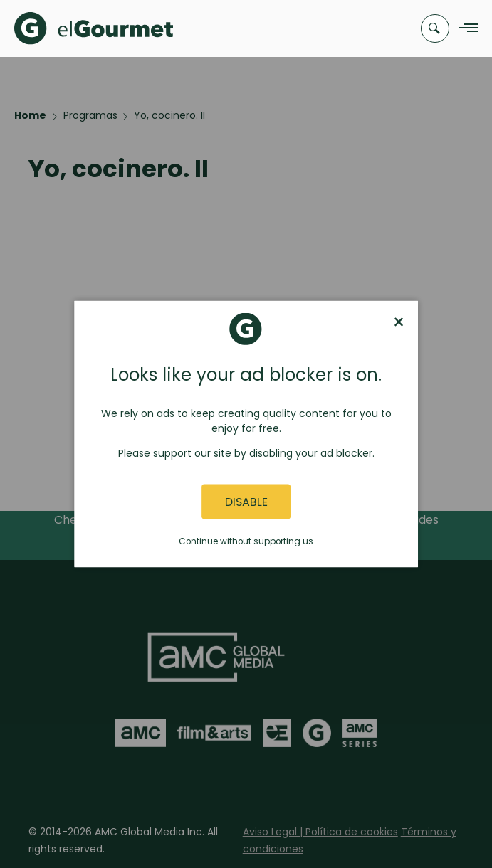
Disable (246, 501)
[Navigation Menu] (465, 29)
